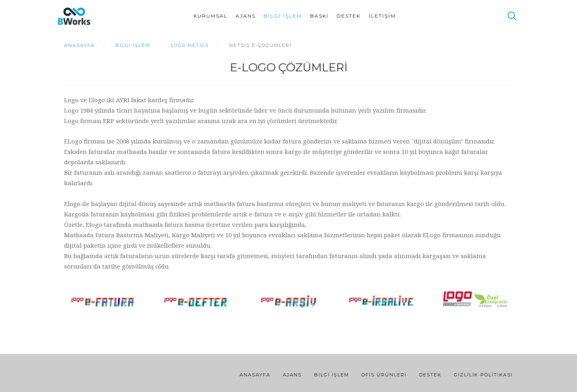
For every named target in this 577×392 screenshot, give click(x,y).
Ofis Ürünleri (384, 375)
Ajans (246, 16)
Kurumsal (211, 16)
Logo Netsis (190, 45)
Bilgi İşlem (283, 16)
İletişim (382, 16)
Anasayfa (80, 45)
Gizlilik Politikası (483, 375)
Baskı (319, 16)
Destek (349, 16)
